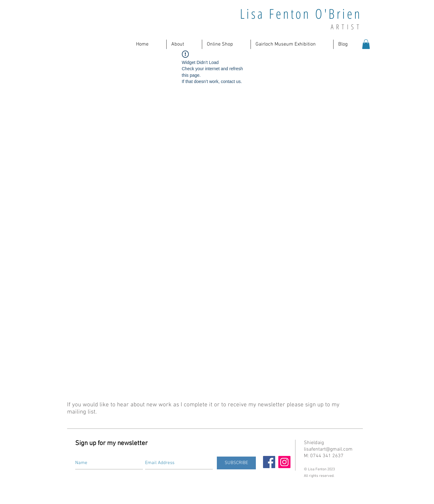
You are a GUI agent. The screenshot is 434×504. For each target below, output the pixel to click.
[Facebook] (269, 462)
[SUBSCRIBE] (236, 463)
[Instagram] (284, 462)
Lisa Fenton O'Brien (301, 14)
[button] (184, 44)
